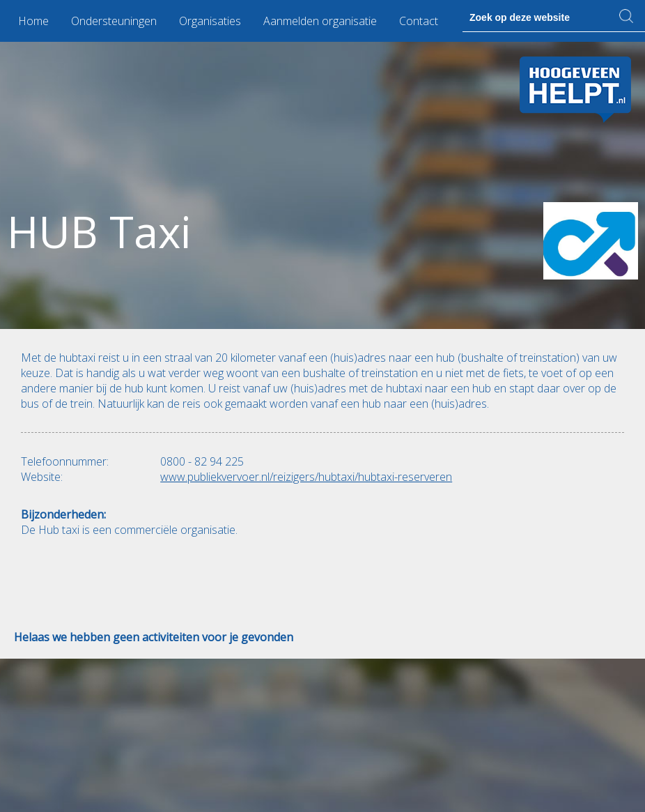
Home (33, 21)
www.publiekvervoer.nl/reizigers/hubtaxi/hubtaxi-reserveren (306, 477)
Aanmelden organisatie (320, 21)
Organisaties (210, 21)
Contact (419, 21)
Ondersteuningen (114, 21)
